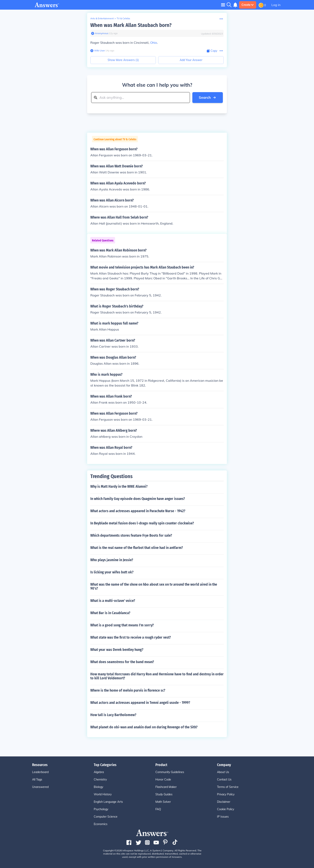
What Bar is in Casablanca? (110, 613)
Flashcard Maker (166, 787)
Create (248, 5)
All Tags (37, 779)
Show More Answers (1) (123, 60)
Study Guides (164, 794)
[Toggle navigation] (223, 5)
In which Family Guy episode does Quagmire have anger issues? (138, 499)
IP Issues (223, 817)
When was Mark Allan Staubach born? (131, 25)
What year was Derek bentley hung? (117, 650)
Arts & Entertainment (102, 18)
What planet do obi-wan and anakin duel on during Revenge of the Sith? (144, 727)
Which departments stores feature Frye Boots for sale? (131, 535)
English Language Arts (108, 802)
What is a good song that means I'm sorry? (122, 625)
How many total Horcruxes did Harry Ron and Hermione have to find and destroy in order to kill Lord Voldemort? (157, 676)
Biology (98, 787)
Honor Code (163, 779)
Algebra (99, 772)
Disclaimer (224, 802)
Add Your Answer (191, 60)
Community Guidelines (170, 772)
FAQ (158, 809)
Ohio (154, 43)
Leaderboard (40, 772)
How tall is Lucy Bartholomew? (113, 715)
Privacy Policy (226, 794)
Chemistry (100, 779)
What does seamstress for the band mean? (122, 662)
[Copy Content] (212, 51)
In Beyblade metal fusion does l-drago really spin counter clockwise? (142, 523)
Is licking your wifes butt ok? (112, 572)
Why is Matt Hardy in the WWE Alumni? (119, 486)
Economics (101, 824)
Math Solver (163, 802)
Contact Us (224, 779)
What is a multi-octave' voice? (113, 601)
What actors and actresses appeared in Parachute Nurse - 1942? (138, 511)
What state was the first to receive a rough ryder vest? (131, 637)
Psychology (101, 809)
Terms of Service (228, 787)
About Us (223, 772)
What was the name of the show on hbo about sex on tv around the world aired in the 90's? (154, 586)
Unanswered (40, 787)
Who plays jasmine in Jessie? (112, 560)
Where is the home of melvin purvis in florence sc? (128, 690)
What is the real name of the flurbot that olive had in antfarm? (137, 548)
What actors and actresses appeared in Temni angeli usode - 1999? (140, 703)
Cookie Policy (226, 809)
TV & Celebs (123, 18)
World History (103, 794)
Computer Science (106, 817)
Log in (276, 5)
